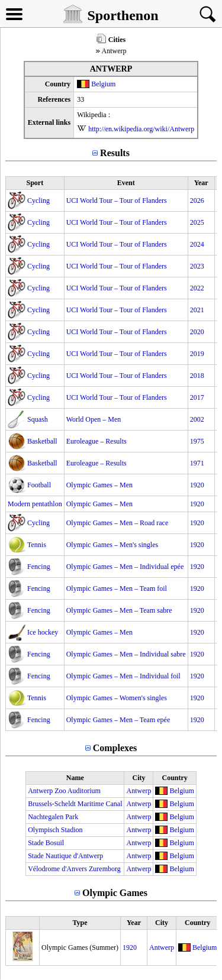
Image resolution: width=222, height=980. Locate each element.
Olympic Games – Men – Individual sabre (126, 654)
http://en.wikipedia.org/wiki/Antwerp (141, 129)
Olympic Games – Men (99, 485)
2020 (197, 332)
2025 (197, 222)
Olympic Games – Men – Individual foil (123, 676)
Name (75, 778)
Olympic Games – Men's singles (112, 545)
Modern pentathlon (35, 504)
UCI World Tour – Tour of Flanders (117, 200)
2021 (197, 310)
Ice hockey (43, 632)
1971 (197, 463)
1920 (197, 485)
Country (174, 778)
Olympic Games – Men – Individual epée (125, 567)
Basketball (42, 441)
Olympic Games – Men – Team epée (118, 720)
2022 (197, 288)
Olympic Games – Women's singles (117, 698)
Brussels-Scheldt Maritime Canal (75, 804)
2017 (197, 397)
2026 (197, 200)
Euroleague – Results (96, 441)
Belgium (103, 84)
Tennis (37, 545)
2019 (197, 354)
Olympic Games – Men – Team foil (117, 588)
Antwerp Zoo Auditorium (64, 791)
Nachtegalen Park (53, 817)
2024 (197, 244)
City (139, 778)
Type (80, 923)
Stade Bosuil (46, 843)
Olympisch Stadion (55, 830)
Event (126, 183)
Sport (35, 183)
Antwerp (139, 791)
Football (39, 485)
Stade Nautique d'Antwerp (65, 856)
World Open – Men (94, 419)
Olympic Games (115, 893)
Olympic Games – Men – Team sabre (119, 610)
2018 (197, 376)
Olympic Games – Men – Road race (118, 523)
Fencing (39, 567)
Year (201, 183)
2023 (197, 266)
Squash (38, 419)
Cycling (38, 200)
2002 (197, 419)
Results (115, 153)
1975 (197, 441)
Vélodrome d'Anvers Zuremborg (74, 869)
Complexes (115, 748)
